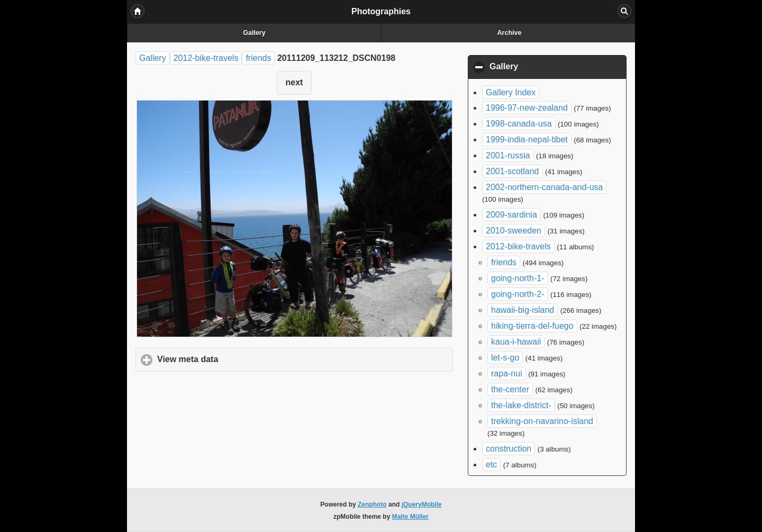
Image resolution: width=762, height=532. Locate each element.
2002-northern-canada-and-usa (544, 187)
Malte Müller (410, 517)
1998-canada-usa (519, 124)
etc (491, 465)
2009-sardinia (511, 215)
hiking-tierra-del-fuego (532, 326)
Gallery (254, 33)
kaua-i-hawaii (516, 342)
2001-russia (508, 155)
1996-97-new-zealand (527, 108)
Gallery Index (511, 92)
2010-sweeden (514, 231)
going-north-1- (518, 278)
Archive (510, 33)
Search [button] (624, 11)
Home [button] (138, 11)
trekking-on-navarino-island (542, 421)
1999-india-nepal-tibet (527, 139)
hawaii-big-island (523, 310)
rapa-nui (507, 373)
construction (509, 449)
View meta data (237, 359)
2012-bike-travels (206, 58)
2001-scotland (512, 171)
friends (258, 58)
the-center (510, 389)
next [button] (294, 82)
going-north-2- (518, 294)
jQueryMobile (422, 504)
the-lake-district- (521, 405)
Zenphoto (372, 504)
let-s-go (505, 358)
